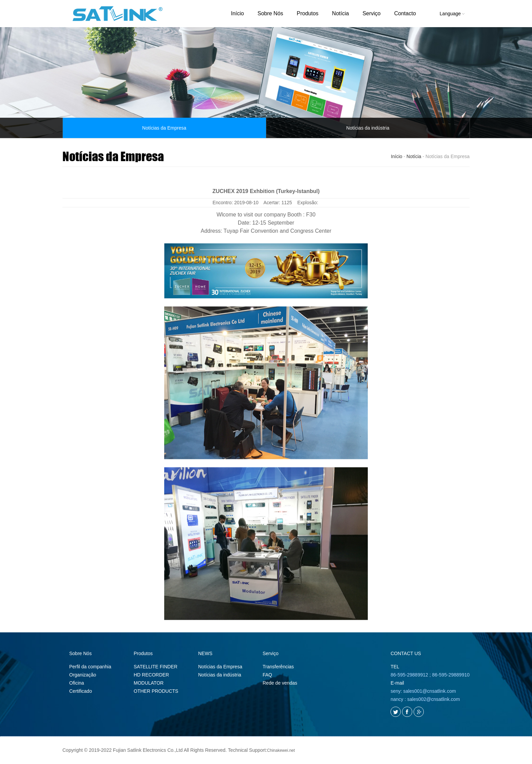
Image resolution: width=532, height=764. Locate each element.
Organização (83, 675)
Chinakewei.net (281, 750)
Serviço (371, 13)
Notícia (341, 13)
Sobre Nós (270, 13)
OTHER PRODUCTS (156, 691)
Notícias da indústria (368, 128)
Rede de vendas (280, 683)
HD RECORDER (151, 675)
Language (452, 14)
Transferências (278, 667)
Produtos (308, 13)
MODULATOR (149, 683)
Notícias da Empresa (164, 128)
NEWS (205, 653)
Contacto (405, 13)
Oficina (77, 683)
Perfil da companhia (90, 667)
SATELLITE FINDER (156, 667)
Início (237, 13)
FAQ (267, 675)
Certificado (81, 691)
